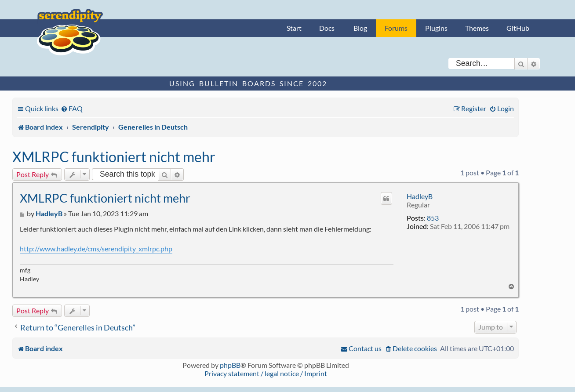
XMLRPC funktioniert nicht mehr (114, 157)
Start (294, 28)
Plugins (436, 28)
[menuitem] (72, 108)
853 (433, 218)
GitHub (518, 28)
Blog (360, 28)
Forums (396, 28)
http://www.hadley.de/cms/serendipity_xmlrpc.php (96, 249)
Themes (477, 28)
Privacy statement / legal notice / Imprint (266, 373)
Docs (327, 28)
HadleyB (420, 196)
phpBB (230, 365)
